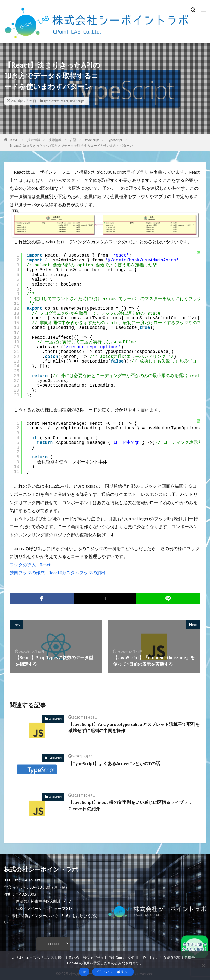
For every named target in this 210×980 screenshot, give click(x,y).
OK (84, 972)
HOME (14, 140)
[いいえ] (203, 965)
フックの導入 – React (30, 564)
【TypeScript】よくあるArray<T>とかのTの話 (115, 763)
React (64, 101)
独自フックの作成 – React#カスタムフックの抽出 (58, 572)
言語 (73, 140)
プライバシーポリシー (113, 972)
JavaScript (77, 101)
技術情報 (34, 140)
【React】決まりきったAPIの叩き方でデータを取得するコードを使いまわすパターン (71, 146)
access (53, 943)
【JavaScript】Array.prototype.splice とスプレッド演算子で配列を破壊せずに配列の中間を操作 (134, 728)
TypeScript (51, 101)
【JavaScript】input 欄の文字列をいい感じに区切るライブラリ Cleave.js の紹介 (131, 806)
